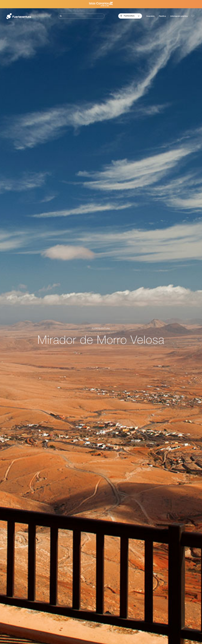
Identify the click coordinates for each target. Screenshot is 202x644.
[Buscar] (81, 16)
